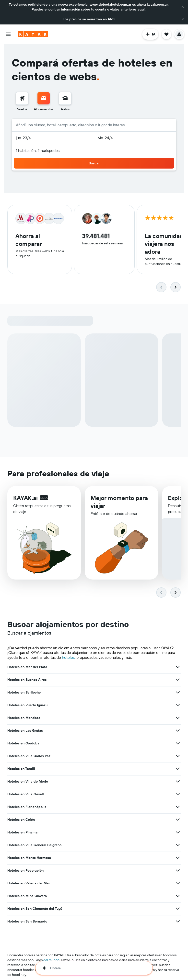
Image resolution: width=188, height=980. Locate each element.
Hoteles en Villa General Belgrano (34, 845)
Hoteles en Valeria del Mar (29, 884)
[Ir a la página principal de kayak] (33, 34)
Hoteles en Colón (21, 820)
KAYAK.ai (25, 499)
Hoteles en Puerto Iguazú (27, 706)
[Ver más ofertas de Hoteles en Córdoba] (178, 744)
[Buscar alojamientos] (44, 98)
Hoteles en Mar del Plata (27, 667)
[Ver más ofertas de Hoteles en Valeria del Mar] (178, 884)
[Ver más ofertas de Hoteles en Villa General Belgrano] (178, 845)
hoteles (68, 658)
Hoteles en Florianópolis (27, 807)
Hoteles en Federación (25, 871)
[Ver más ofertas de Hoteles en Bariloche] (178, 693)
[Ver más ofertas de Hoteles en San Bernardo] (178, 922)
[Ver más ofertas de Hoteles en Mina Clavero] (178, 896)
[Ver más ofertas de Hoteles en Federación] (178, 871)
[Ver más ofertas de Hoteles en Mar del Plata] (178, 667)
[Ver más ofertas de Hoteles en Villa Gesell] (178, 795)
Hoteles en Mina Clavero (27, 896)
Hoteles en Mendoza (24, 718)
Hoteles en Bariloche (24, 693)
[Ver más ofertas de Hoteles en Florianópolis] (178, 807)
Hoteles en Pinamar (23, 833)
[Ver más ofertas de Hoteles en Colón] (178, 820)
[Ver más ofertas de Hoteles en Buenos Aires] (178, 680)
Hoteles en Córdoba (23, 744)
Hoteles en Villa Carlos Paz (29, 756)
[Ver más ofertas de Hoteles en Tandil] (178, 769)
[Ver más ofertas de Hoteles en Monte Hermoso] (178, 858)
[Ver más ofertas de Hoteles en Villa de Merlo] (178, 782)
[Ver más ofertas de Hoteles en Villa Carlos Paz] (178, 756)
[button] (183, 7)
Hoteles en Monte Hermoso (29, 858)
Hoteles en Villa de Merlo (28, 782)
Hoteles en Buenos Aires (27, 680)
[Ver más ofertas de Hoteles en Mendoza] (178, 718)
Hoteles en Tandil (21, 769)
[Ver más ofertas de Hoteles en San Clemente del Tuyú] (178, 909)
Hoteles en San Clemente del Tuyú (35, 909)
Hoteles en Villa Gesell (26, 795)
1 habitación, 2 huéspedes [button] (38, 150)
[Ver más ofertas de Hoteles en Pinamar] (178, 833)
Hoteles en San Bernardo (27, 922)
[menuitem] (22, 102)
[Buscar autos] (65, 98)
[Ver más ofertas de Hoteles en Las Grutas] (178, 731)
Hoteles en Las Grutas (25, 731)
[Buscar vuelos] (22, 98)
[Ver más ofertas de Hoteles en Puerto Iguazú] (178, 706)
